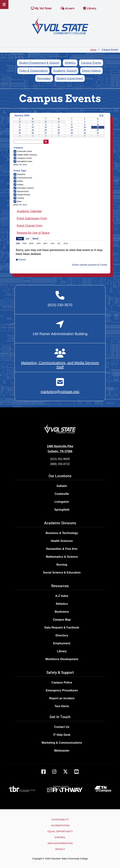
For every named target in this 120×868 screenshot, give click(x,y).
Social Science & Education (62, 573)
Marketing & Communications (62, 743)
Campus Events (91, 63)
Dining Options (91, 71)
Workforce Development (62, 659)
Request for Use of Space (33, 233)
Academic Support (65, 71)
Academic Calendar (29, 211)
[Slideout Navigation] (4, 4)
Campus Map (62, 620)
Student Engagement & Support (39, 63)
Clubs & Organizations (33, 71)
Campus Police (62, 682)
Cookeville (62, 494)
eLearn (67, 8)
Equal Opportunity (60, 831)
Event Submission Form (32, 218)
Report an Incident (62, 698)
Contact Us (62, 727)
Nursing (62, 565)
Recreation (44, 78)
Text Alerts (62, 706)
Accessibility (60, 820)
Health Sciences (62, 541)
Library (90, 8)
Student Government (70, 78)
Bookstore (62, 612)
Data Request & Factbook (62, 628)
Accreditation (60, 826)
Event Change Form (30, 226)
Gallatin (62, 486)
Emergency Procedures (62, 690)
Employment (62, 643)
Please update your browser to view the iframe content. (59, 126)
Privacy (60, 849)
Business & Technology (62, 533)
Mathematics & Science (62, 557)
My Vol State (41, 8)
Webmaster (62, 751)
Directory (62, 635)
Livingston (62, 502)
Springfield (62, 510)
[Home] (60, 26)
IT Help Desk (62, 735)
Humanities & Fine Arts (62, 549)
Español (60, 837)
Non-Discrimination (60, 843)
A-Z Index (62, 596)
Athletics (70, 63)
